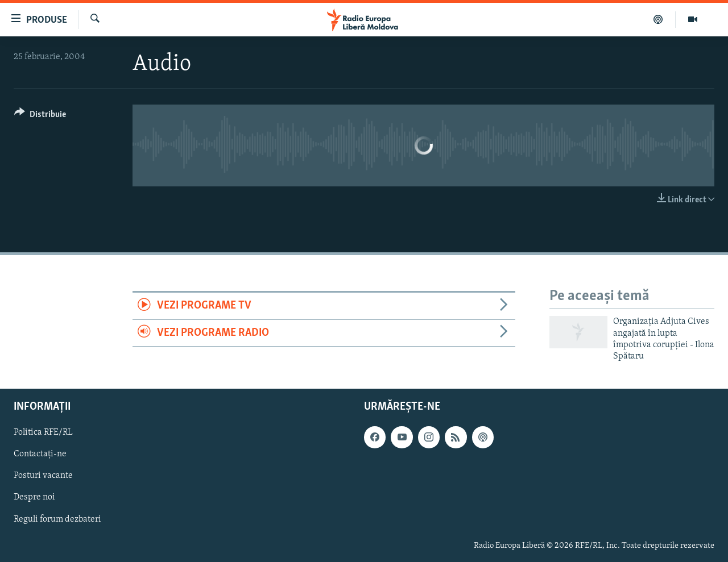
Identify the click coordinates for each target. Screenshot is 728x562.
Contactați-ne (40, 454)
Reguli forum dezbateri (57, 519)
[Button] (40, 116)
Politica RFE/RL (43, 432)
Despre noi (34, 497)
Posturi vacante (43, 476)
